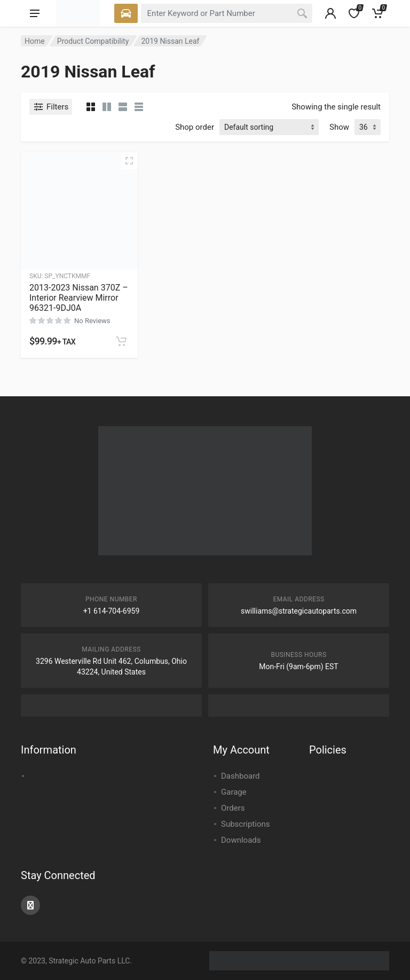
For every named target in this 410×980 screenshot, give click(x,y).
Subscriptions (245, 824)
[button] (121, 341)
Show (339, 127)
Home (35, 41)
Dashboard (241, 776)
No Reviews (92, 321)
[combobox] (227, 13)
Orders (233, 808)
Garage (234, 792)
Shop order (195, 127)
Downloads (241, 840)
